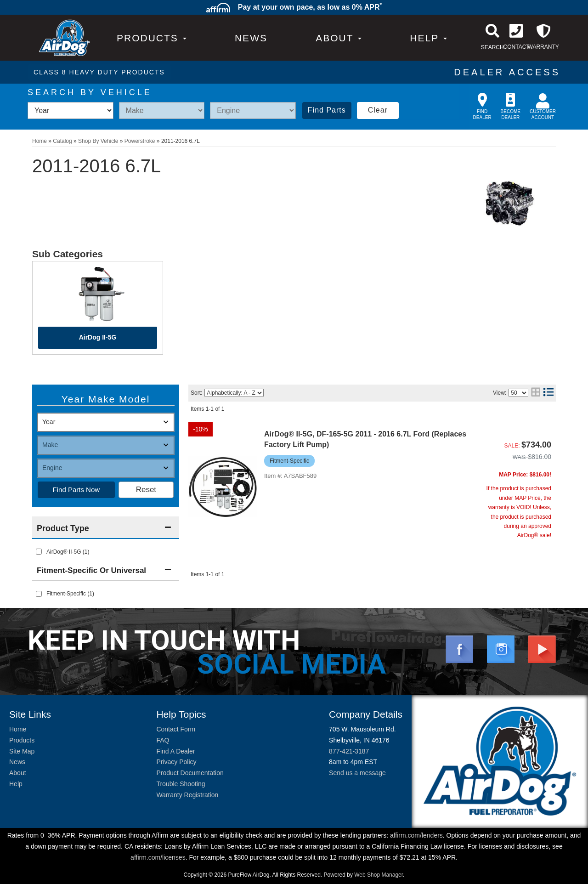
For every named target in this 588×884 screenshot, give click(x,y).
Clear (378, 110)
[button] (339, 38)
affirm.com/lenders (416, 835)
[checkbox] (39, 594)
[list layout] (548, 393)
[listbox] (71, 110)
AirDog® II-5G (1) (68, 552)
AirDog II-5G (98, 337)
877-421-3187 (349, 751)
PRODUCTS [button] (152, 38)
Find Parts (327, 110)
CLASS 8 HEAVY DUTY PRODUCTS (99, 72)
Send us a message (357, 773)
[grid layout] (536, 393)
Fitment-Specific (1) (70, 594)
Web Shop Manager (379, 875)
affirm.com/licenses (158, 857)
